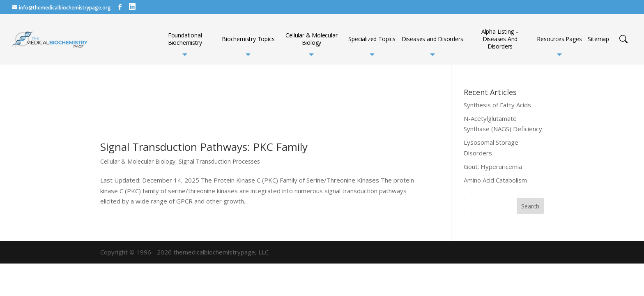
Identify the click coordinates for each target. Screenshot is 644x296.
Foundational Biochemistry (185, 39)
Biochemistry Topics (248, 39)
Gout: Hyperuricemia (493, 166)
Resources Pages (559, 39)
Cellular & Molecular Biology (311, 39)
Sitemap (598, 39)
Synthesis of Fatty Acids (497, 105)
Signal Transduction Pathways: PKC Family (204, 147)
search (623, 39)
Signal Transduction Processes (219, 161)
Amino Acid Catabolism (495, 180)
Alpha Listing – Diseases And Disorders (500, 39)
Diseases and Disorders (432, 39)
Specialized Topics (372, 39)
